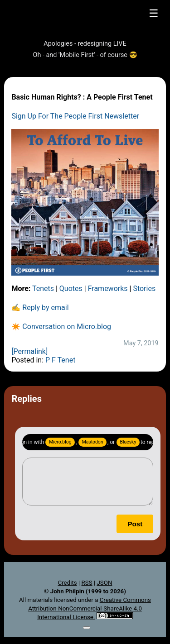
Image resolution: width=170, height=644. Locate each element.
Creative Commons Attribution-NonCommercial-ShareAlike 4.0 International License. (90, 608)
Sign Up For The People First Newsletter (75, 116)
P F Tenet (60, 360)
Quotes (71, 289)
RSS (87, 583)
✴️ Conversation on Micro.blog (61, 327)
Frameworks (108, 289)
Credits (68, 583)
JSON (104, 583)
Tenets (43, 289)
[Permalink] (29, 351)
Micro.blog (60, 442)
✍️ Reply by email (40, 308)
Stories (144, 289)
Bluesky (128, 442)
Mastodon (93, 442)
